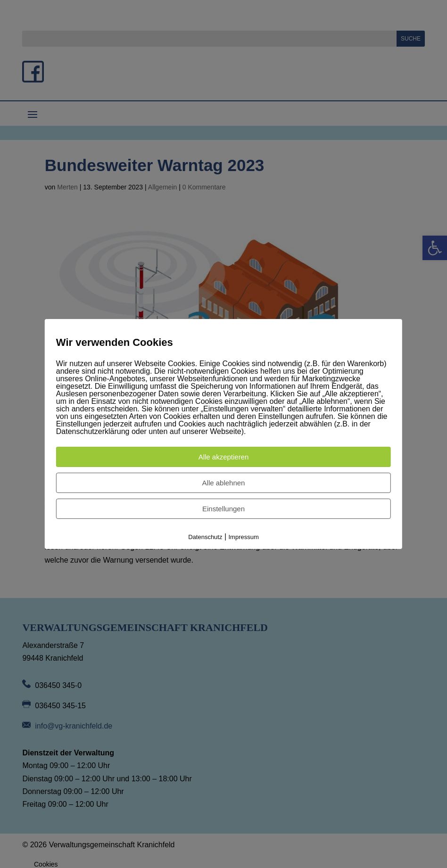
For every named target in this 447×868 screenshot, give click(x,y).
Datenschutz (205, 537)
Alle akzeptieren (224, 457)
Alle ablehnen (224, 483)
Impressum (244, 537)
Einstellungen (223, 509)
